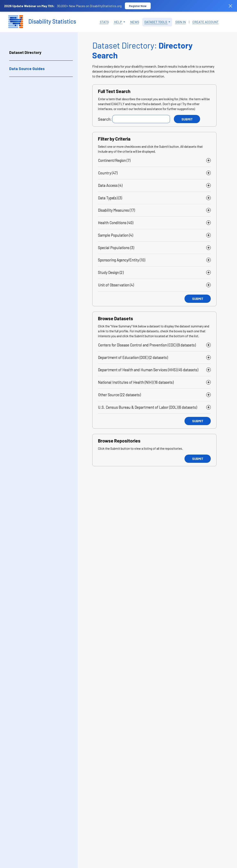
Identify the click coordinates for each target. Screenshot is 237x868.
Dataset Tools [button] (156, 22)
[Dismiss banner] (230, 6)
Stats (104, 22)
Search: (105, 119)
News (135, 22)
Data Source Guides (27, 69)
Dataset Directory (25, 52)
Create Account (206, 22)
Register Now (138, 6)
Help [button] (118, 22)
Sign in (181, 22)
